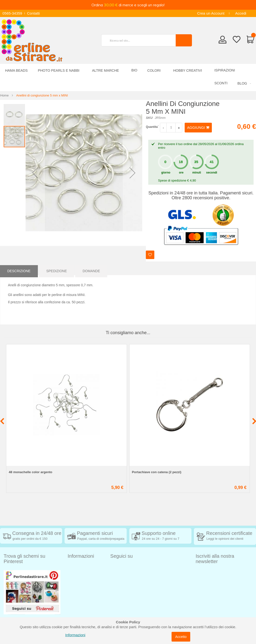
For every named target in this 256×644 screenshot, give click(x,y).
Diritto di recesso (81, 582)
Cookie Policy (79, 604)
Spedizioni (76, 567)
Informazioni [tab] (81, 556)
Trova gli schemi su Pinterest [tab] (25, 559)
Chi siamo (76, 611)
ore (181, 173)
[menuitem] (243, 83)
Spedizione (57, 270)
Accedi (241, 13)
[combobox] (140, 40)
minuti (197, 173)
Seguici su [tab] (122, 556)
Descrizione (19, 270)
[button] (35, 173)
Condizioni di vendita (85, 574)
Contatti (33, 13)
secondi (212, 173)
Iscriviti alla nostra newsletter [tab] (215, 559)
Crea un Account (211, 13)
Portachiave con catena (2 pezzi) (157, 472)
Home (4, 95)
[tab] (19, 270)
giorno (166, 173)
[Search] (184, 40)
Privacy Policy (79, 596)
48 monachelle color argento (30, 472)
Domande (91, 270)
